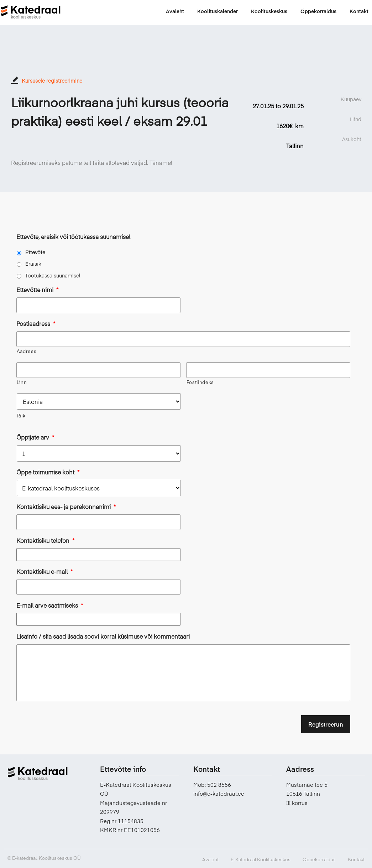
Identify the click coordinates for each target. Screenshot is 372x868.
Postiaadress (36, 324)
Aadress (27, 351)
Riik (21, 416)
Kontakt (356, 859)
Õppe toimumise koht (48, 472)
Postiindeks (200, 382)
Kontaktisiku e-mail (44, 571)
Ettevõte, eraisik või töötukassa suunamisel (73, 237)
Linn (22, 382)
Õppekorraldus (319, 859)
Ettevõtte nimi (37, 290)
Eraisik (33, 264)
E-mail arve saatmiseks (50, 605)
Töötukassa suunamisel (53, 275)
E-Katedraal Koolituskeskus (261, 859)
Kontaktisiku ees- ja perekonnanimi (66, 507)
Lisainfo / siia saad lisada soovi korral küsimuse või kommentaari (103, 636)
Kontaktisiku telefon (45, 540)
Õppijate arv (35, 437)
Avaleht (210, 859)
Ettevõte (35, 252)
